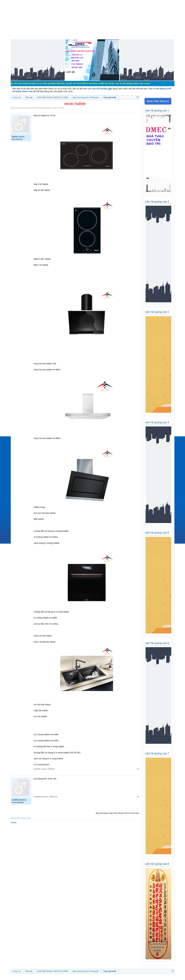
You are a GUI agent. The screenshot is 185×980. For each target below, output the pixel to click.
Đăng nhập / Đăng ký (158, 101)
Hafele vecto (52, 108)
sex (36, 779)
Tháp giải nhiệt (30, 108)
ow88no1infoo (19, 800)
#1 (138, 769)
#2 (138, 797)
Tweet (14, 822)
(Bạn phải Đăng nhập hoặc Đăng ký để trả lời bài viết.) (118, 813)
